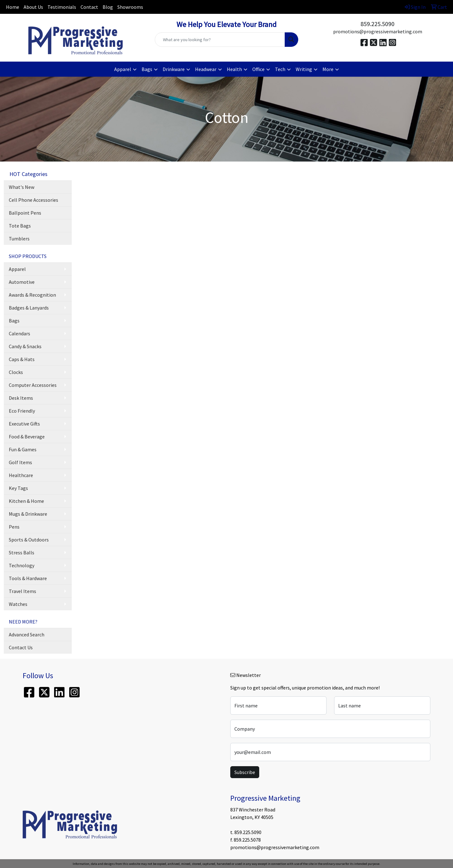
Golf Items (20, 462)
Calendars (20, 333)
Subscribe (245, 772)
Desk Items (21, 398)
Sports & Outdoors (29, 540)
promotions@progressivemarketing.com (378, 31)
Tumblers (19, 239)
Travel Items (22, 591)
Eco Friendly (22, 411)
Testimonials (62, 7)
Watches (18, 604)
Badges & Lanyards (29, 308)
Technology (22, 565)
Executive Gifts (24, 424)
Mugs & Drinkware (28, 514)
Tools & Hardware (28, 578)
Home (13, 7)
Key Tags (18, 488)
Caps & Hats (22, 359)
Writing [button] (304, 69)
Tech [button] (280, 69)
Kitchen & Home (26, 501)
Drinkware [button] (174, 69)
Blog (108, 7)
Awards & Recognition (32, 295)
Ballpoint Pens (25, 213)
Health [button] (234, 69)
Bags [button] (147, 69)
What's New (22, 187)
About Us (33, 7)
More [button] (328, 69)
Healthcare (21, 475)
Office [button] (258, 69)
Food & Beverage (27, 437)
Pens (14, 527)
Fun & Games (23, 449)
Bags (14, 321)
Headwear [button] (206, 69)
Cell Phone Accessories (34, 200)
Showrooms (130, 7)
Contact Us (21, 647)
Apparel (17, 269)
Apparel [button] (123, 69)
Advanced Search (27, 635)
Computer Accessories (33, 385)
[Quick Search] (220, 40)
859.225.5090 (377, 24)
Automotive (22, 282)
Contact (89, 7)
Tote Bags (20, 226)
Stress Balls (22, 552)
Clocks (16, 372)
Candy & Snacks (25, 346)
